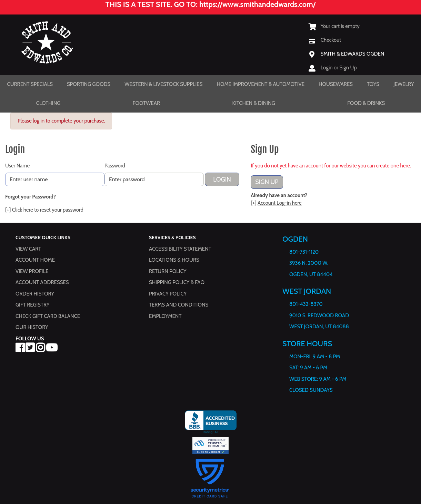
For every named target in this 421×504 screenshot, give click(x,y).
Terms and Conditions (179, 305)
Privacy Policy (168, 294)
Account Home (35, 260)
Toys (373, 84)
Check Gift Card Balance (48, 316)
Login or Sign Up (339, 68)
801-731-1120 (304, 252)
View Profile (32, 271)
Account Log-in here (280, 203)
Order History (35, 294)
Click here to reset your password (48, 210)
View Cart (28, 249)
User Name (17, 166)
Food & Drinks (366, 103)
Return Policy (168, 271)
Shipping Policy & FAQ (177, 282)
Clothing (48, 103)
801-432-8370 (306, 304)
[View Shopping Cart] (334, 26)
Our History (32, 327)
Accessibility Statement (180, 249)
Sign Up (267, 182)
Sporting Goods (89, 84)
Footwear (146, 103)
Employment (165, 316)
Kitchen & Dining (253, 103)
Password (115, 166)
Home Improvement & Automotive (260, 84)
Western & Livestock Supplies (163, 84)
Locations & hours (174, 260)
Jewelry (404, 84)
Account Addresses (42, 282)
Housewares (336, 84)
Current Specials (30, 84)
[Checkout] (325, 40)
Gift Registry (32, 305)
